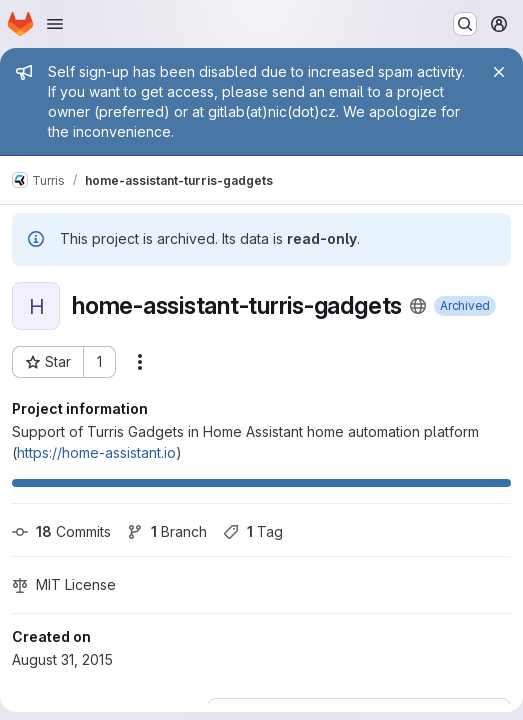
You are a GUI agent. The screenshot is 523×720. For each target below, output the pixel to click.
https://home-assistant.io (96, 452)
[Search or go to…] (465, 24)
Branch (167, 531)
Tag (253, 531)
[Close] (499, 72)
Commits (61, 531)
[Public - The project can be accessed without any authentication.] (418, 306)
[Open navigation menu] (55, 24)
